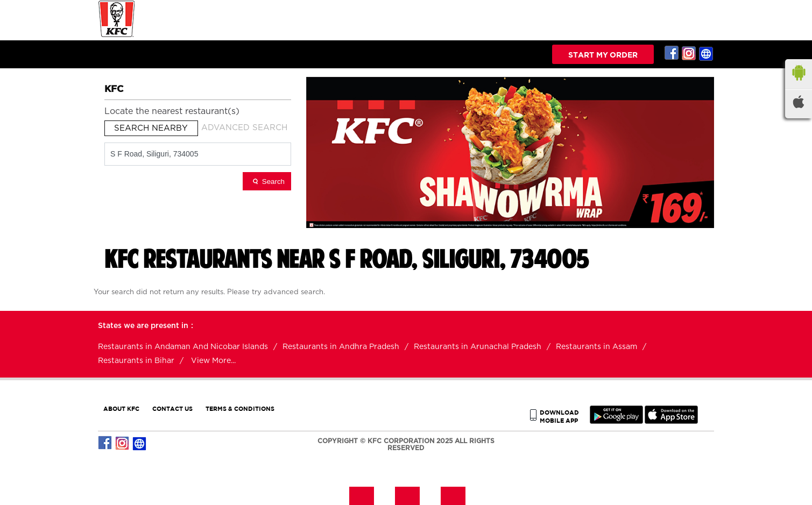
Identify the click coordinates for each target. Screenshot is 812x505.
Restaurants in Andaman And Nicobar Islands (183, 347)
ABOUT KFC (121, 408)
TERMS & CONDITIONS (240, 408)
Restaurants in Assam (596, 347)
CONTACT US (172, 408)
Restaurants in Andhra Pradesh (341, 347)
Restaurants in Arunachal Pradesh (478, 347)
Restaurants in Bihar (136, 361)
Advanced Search (244, 128)
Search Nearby (151, 128)
